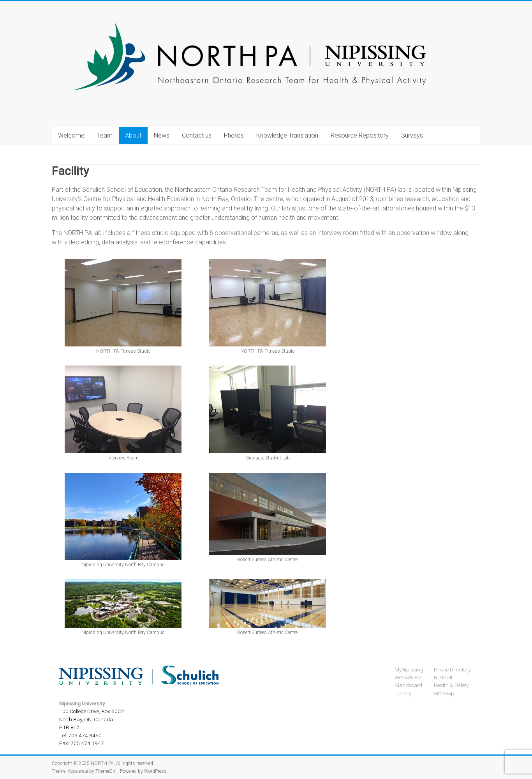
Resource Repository (360, 135)
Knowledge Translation (287, 135)
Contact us (197, 135)
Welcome (71, 135)
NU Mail (443, 677)
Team (105, 135)
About (133, 135)
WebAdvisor (408, 677)
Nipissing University (82, 703)
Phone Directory (452, 669)
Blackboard (408, 685)
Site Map (444, 693)
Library (403, 693)
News (162, 135)
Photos (234, 135)
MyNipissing (409, 669)
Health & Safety (451, 685)
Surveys (412, 135)
